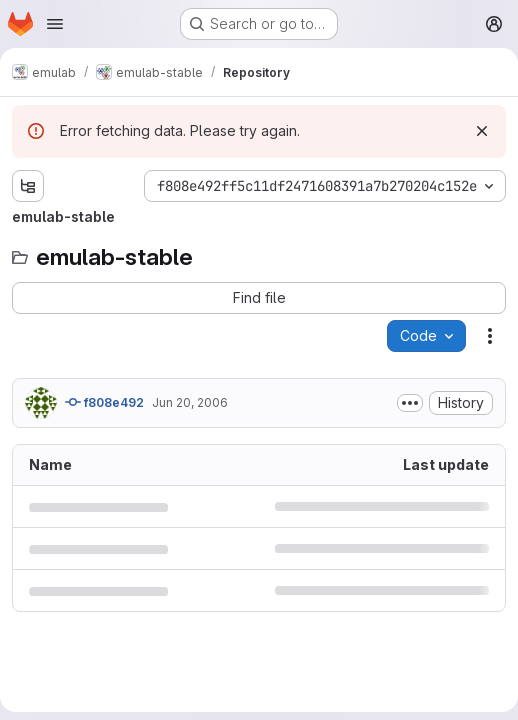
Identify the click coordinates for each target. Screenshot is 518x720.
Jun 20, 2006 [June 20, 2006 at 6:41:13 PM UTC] (190, 402)
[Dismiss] (482, 131)
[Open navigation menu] (55, 24)
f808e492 (104, 402)
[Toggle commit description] (410, 403)
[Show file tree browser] (28, 186)
